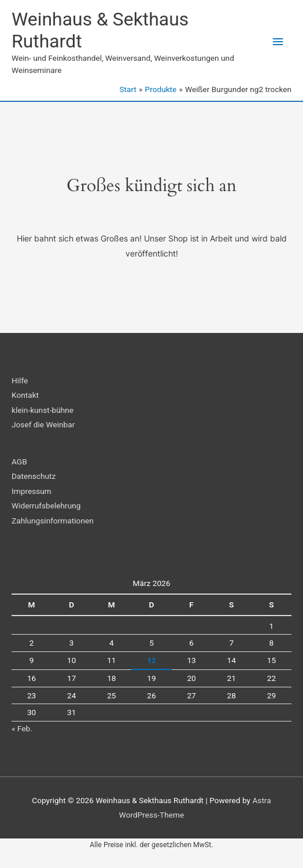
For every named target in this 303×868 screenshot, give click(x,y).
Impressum (32, 491)
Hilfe (20, 380)
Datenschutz (34, 476)
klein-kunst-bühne (43, 410)
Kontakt (25, 395)
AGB (19, 462)
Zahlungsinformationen (53, 521)
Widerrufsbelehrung (46, 506)
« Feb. (22, 728)
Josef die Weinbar (43, 424)
